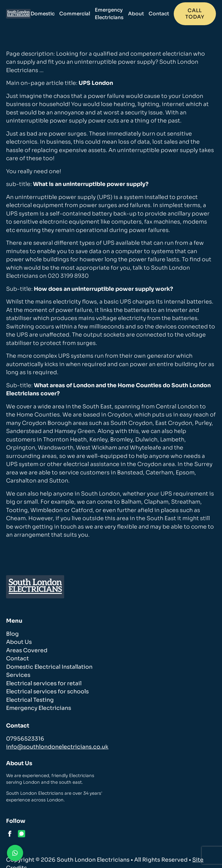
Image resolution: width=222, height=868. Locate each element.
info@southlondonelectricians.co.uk (57, 747)
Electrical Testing (30, 700)
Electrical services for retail (44, 684)
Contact (159, 14)
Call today (195, 14)
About (136, 14)
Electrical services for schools (47, 692)
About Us (19, 642)
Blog (12, 634)
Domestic (43, 14)
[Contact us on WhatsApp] (15, 853)
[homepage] (18, 14)
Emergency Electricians (109, 14)
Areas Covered (27, 650)
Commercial (75, 14)
